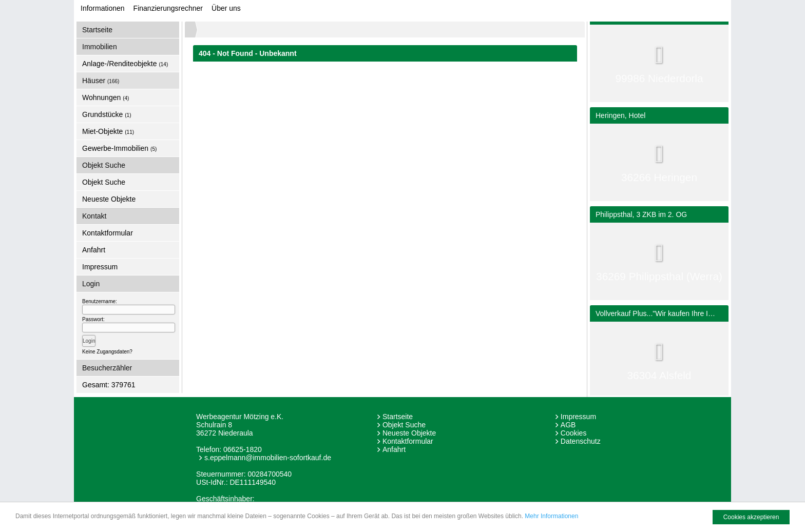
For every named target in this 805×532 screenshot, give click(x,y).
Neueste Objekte (109, 199)
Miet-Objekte (108, 131)
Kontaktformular (108, 233)
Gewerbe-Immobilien (119, 148)
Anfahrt (94, 250)
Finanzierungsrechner (168, 8)
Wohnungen (106, 97)
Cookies (574, 433)
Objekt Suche (104, 182)
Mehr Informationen (551, 516)
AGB (568, 425)
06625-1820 (243, 449)
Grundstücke (107, 114)
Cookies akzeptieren (751, 517)
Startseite (97, 30)
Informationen (103, 8)
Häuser (101, 81)
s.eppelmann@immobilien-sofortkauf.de (268, 458)
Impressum (100, 267)
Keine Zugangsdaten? (107, 352)
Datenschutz (581, 441)
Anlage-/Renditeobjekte (125, 64)
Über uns (226, 8)
